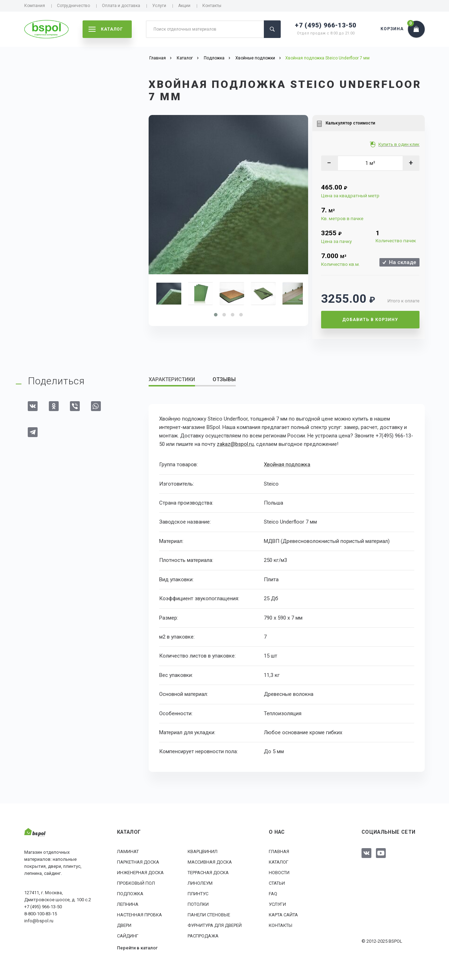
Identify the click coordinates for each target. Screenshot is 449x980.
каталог (106, 29)
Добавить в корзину (370, 320)
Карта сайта (283, 915)
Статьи (277, 883)
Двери (124, 925)
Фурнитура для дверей (215, 925)
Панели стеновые (209, 915)
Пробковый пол (136, 883)
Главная (279, 851)
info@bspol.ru (39, 921)
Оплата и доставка (121, 6)
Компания (35, 6)
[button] (216, 315)
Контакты (212, 6)
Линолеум (200, 883)
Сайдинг (128, 936)
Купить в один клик (399, 144)
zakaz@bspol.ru (235, 444)
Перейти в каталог (137, 948)
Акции (184, 6)
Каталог (279, 862)
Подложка (130, 894)
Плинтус (198, 894)
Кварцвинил (203, 851)
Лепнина (128, 904)
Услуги (159, 6)
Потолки (198, 904)
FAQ (273, 894)
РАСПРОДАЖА (203, 936)
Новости (279, 873)
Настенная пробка (139, 915)
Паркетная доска (138, 862)
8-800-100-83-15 (41, 914)
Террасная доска (208, 873)
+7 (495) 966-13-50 (326, 25)
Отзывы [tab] (224, 379)
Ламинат (128, 851)
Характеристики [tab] (172, 379)
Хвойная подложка (287, 465)
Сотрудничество (73, 6)
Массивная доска (210, 862)
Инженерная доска (140, 873)
